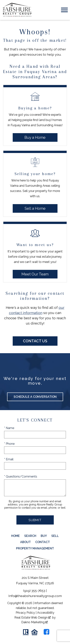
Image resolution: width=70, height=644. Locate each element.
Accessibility (46, 613)
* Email (9, 459)
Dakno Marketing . (35, 622)
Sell (55, 536)
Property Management (35, 548)
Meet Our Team (35, 274)
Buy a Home (35, 137)
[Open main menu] (64, 10)
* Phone (9, 444)
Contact (43, 542)
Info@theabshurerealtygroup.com (35, 596)
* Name (9, 428)
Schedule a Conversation (35, 397)
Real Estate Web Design (32, 618)
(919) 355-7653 (34, 591)
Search (30, 536)
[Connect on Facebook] (46, 632)
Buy (44, 536)
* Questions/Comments (21, 476)
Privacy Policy (25, 613)
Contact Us (35, 341)
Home (15, 536)
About (25, 542)
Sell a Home (35, 208)
